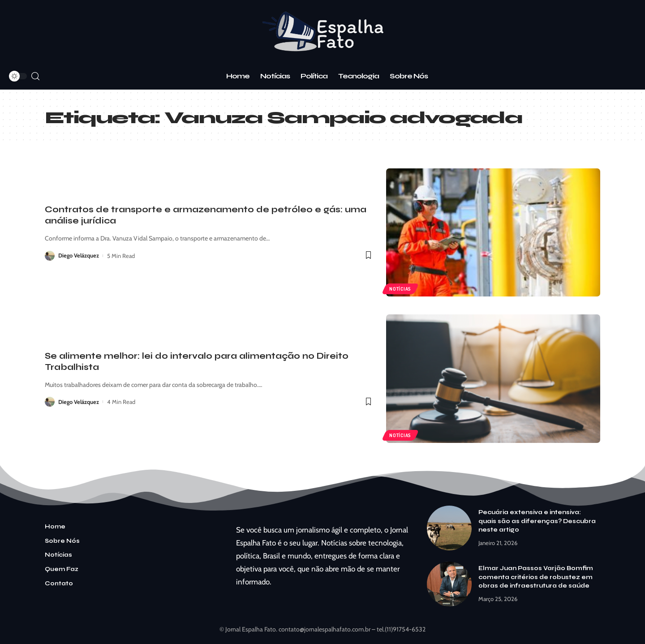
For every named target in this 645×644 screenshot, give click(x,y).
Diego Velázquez (79, 256)
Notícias (401, 288)
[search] (35, 76)
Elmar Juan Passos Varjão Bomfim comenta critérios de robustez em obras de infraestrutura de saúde (536, 577)
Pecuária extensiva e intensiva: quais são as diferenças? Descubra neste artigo (537, 521)
